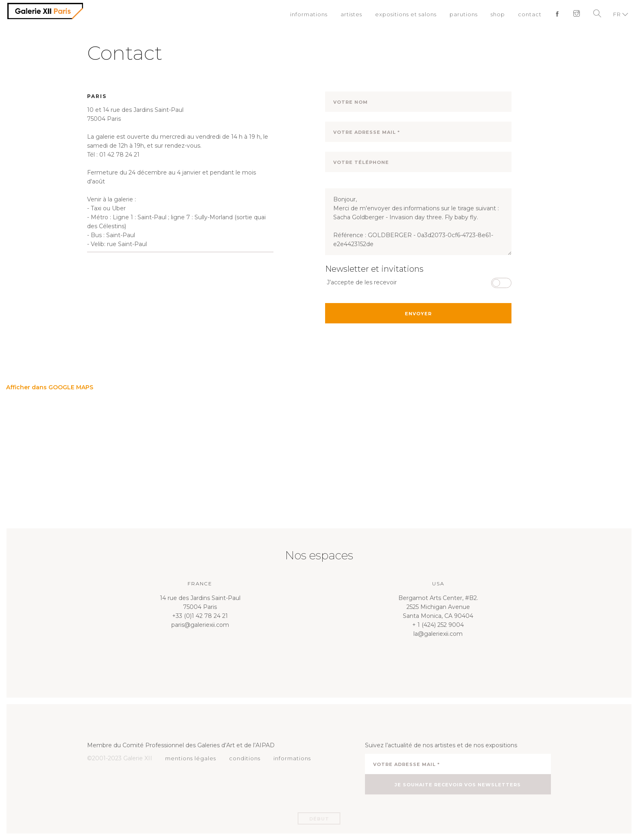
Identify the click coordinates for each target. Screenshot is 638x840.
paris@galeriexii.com (200, 625)
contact (530, 14)
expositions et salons (406, 14)
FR (617, 14)
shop (498, 14)
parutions (464, 14)
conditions (245, 758)
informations (309, 14)
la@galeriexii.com (438, 634)
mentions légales (191, 758)
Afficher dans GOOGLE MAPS (50, 387)
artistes (351, 14)
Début (319, 819)
